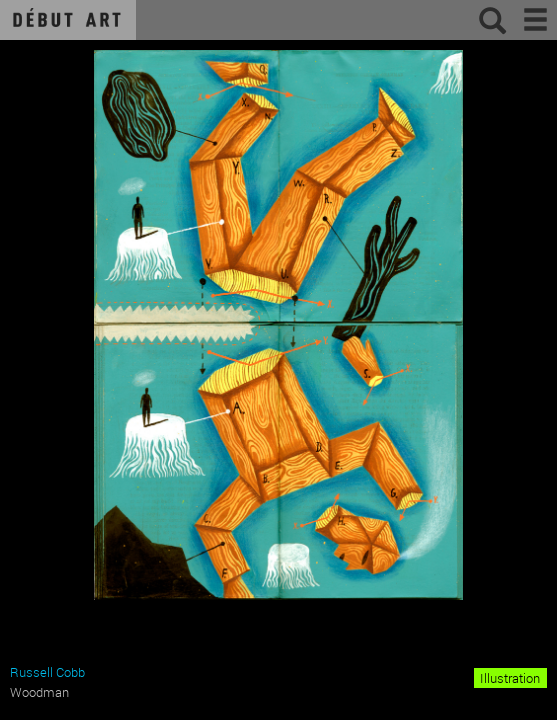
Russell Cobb (47, 672)
